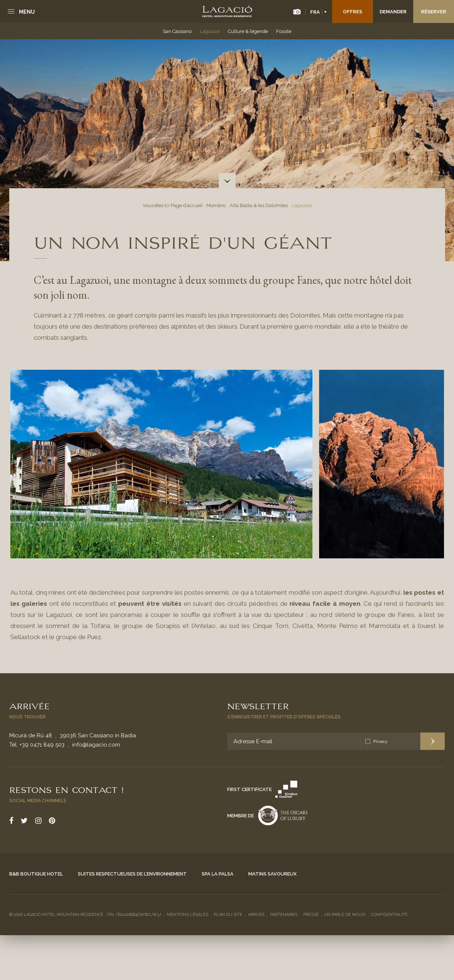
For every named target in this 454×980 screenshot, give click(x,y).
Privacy (380, 741)
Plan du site (228, 915)
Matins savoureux (272, 874)
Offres (352, 12)
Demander (393, 12)
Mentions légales (188, 915)
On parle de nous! (345, 915)
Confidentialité (389, 915)
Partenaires (284, 915)
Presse (311, 915)
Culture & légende (248, 31)
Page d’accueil (187, 205)
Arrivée (29, 705)
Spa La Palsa (218, 874)
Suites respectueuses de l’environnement (132, 874)
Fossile (284, 31)
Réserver (434, 12)
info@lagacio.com (96, 745)
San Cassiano (177, 31)
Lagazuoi (210, 31)
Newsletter (258, 705)
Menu (27, 12)
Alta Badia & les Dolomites (259, 205)
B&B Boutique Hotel (36, 874)
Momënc (216, 205)
